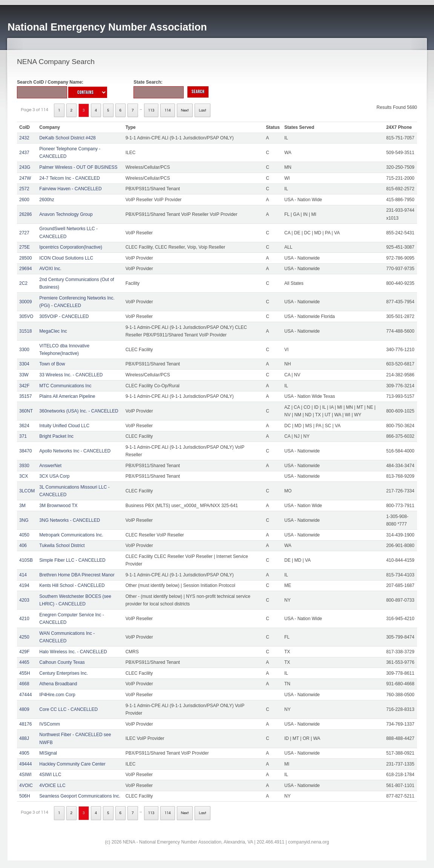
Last (202, 110)
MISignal (48, 753)
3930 (24, 466)
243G (25, 167)
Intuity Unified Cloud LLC (64, 426)
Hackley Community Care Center (72, 764)
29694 (25, 269)
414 (23, 575)
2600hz (47, 200)
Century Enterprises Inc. (64, 673)
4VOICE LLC (52, 785)
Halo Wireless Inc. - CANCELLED (73, 652)
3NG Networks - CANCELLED (70, 520)
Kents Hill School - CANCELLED (72, 585)
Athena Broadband (58, 684)
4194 (24, 585)
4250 (24, 637)
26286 (25, 214)
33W (24, 375)
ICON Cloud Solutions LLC (66, 258)
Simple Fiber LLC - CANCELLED (72, 560)
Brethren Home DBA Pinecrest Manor (77, 575)
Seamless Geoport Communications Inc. (80, 796)
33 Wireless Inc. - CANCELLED (71, 375)
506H (25, 796)
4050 (24, 535)
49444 (25, 764)
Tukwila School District (62, 546)
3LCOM (27, 491)
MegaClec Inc (53, 331)
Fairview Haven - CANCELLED (70, 189)
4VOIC (26, 785)
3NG (24, 520)
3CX (24, 476)
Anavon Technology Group (66, 214)
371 (23, 436)
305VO (26, 316)
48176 (25, 724)
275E (25, 247)
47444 (25, 695)
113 (151, 110)
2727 (24, 233)
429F (24, 652)
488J (24, 738)
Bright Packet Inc (56, 436)
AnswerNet (50, 466)
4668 (24, 684)
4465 (24, 662)
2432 (24, 138)
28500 (25, 258)
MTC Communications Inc (65, 386)
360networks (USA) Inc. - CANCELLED (79, 411)
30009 (25, 302)
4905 (24, 753)
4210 (24, 619)
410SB (26, 560)
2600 (24, 200)
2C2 (23, 283)
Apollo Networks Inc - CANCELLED (75, 451)
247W (25, 178)
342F (24, 386)
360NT (26, 411)
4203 (24, 600)
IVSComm (50, 724)
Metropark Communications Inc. (71, 535)
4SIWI (25, 775)
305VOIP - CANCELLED (64, 316)
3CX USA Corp (54, 476)
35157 (25, 396)
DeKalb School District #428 (67, 138)
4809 (24, 709)
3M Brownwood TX (58, 506)
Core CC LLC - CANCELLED (68, 709)
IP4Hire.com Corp (57, 695)
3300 (24, 350)
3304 (24, 364)
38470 (25, 451)
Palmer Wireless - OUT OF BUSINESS (78, 167)
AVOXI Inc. (50, 269)
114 (168, 110)
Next (185, 110)
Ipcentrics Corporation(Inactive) (71, 247)
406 (23, 546)
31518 (25, 331)
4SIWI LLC (50, 775)
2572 (24, 189)
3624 (24, 426)
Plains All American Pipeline (67, 396)
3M (22, 506)
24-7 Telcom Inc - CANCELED (70, 178)
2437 (24, 153)
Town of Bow (52, 364)
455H (25, 673)
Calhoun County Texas (62, 662)
